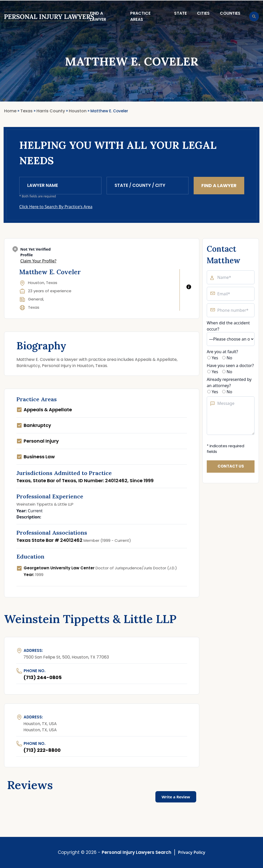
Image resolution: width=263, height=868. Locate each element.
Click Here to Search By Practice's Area (56, 207)
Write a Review (176, 797)
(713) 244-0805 (43, 677)
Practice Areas (140, 16)
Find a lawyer (98, 16)
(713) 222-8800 (42, 750)
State (180, 13)
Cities (203, 13)
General (36, 299)
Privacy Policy (192, 852)
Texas (34, 307)
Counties (230, 13)
